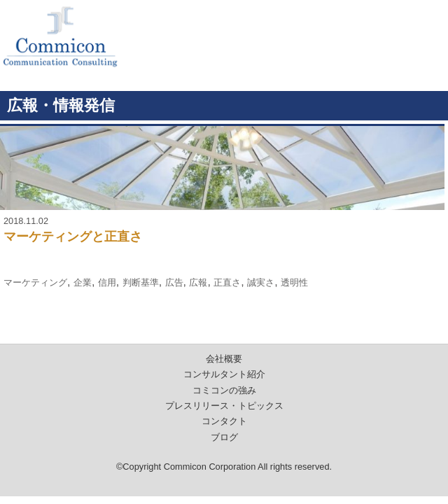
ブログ (224, 437)
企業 (83, 282)
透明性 (294, 282)
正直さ (227, 282)
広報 (198, 282)
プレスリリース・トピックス (224, 406)
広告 (174, 282)
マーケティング (35, 282)
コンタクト (224, 421)
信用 (107, 282)
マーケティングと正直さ (73, 237)
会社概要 (224, 359)
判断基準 (141, 282)
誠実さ (261, 282)
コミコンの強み (224, 390)
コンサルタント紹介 (224, 374)
